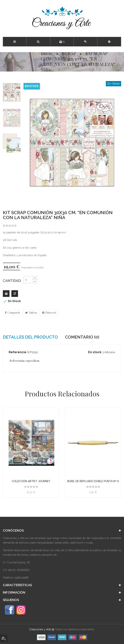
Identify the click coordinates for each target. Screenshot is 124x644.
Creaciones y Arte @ (42, 629)
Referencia (17, 352)
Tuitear (33, 313)
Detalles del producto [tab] (30, 337)
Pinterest (51, 313)
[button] (109, 42)
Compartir (14, 313)
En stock (95, 352)
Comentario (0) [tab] (82, 337)
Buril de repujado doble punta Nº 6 (93, 481)
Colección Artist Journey (31, 481)
